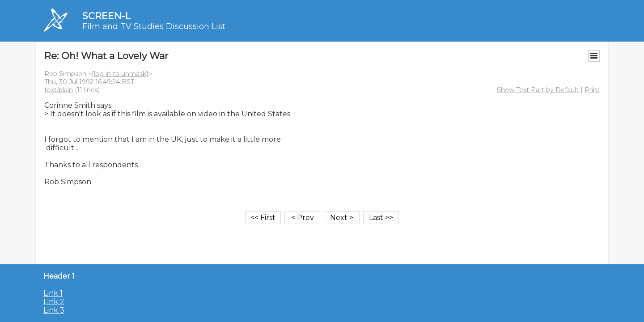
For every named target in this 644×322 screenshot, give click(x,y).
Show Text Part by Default (538, 90)
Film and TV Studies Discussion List (154, 26)
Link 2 (54, 302)
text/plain (59, 90)
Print (592, 90)
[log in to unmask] (120, 74)
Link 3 (54, 310)
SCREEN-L (106, 16)
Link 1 (53, 293)
